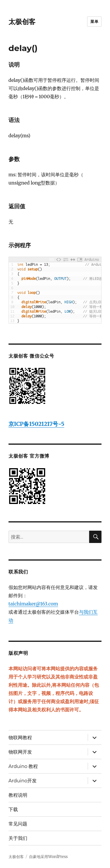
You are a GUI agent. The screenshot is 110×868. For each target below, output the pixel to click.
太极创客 (22, 22)
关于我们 (18, 838)
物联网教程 (20, 738)
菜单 (94, 21)
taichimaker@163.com (33, 604)
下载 (13, 809)
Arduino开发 (23, 781)
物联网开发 (20, 752)
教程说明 (18, 795)
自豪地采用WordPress (48, 857)
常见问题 (18, 824)
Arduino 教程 (23, 766)
